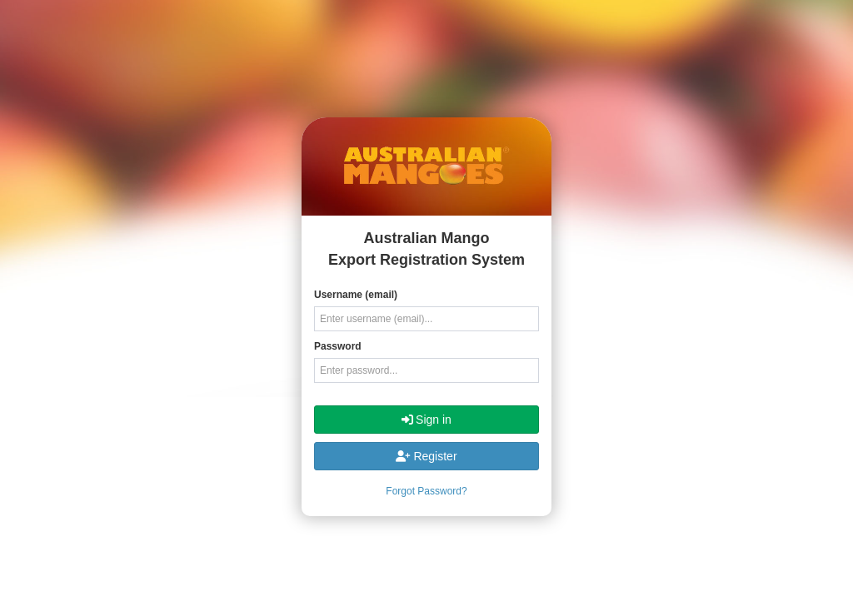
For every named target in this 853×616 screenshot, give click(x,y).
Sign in (426, 420)
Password (338, 346)
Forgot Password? (426, 491)
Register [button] (426, 456)
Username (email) (356, 295)
